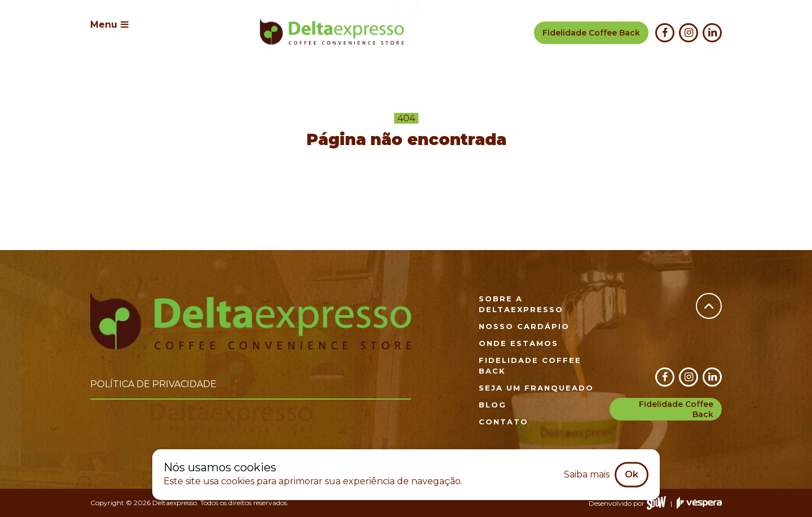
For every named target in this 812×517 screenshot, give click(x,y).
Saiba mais (587, 474)
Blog (493, 405)
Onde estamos (518, 343)
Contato (504, 422)
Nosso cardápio (524, 326)
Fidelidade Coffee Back (676, 409)
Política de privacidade (153, 384)
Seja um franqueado (536, 388)
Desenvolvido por (627, 503)
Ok (632, 474)
